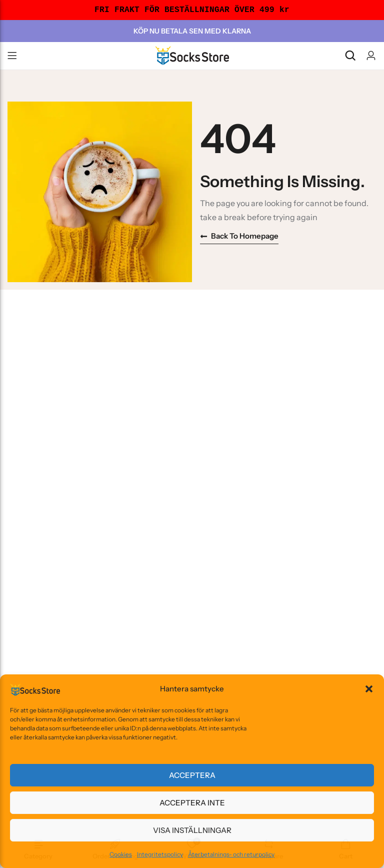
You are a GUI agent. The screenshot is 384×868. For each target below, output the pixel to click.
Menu (12, 56)
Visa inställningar (192, 830)
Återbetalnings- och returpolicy (231, 854)
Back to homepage (239, 236)
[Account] (371, 56)
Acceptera (192, 775)
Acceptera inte (192, 803)
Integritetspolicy (160, 854)
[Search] (350, 56)
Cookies (121, 854)
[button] (369, 689)
